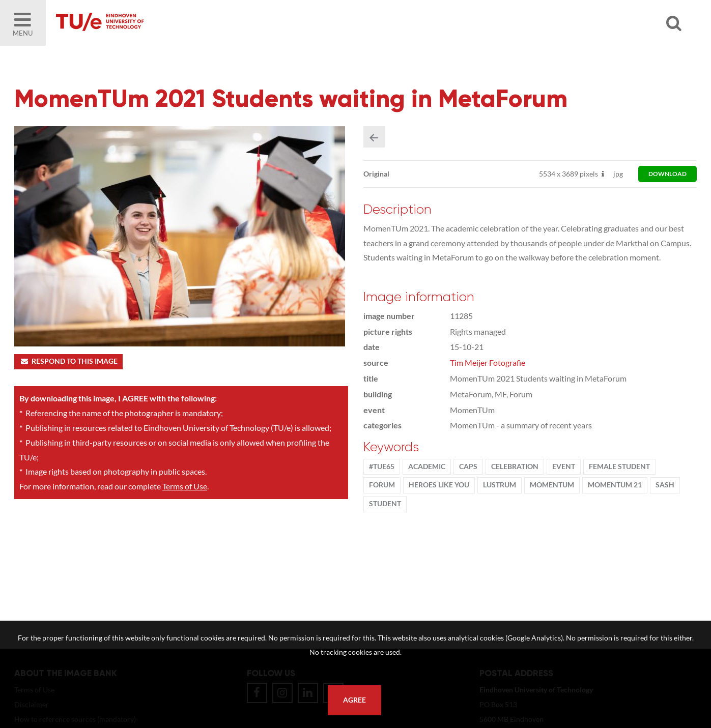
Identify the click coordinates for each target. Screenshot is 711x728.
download (667, 174)
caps (468, 467)
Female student (619, 467)
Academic (427, 467)
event (564, 467)
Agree (354, 700)
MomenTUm (552, 485)
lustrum (500, 485)
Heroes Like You (439, 485)
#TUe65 (382, 467)
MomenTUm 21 (615, 485)
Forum (382, 485)
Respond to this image (68, 361)
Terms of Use (185, 486)
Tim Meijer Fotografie (488, 362)
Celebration (515, 467)
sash (665, 485)
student (385, 504)
